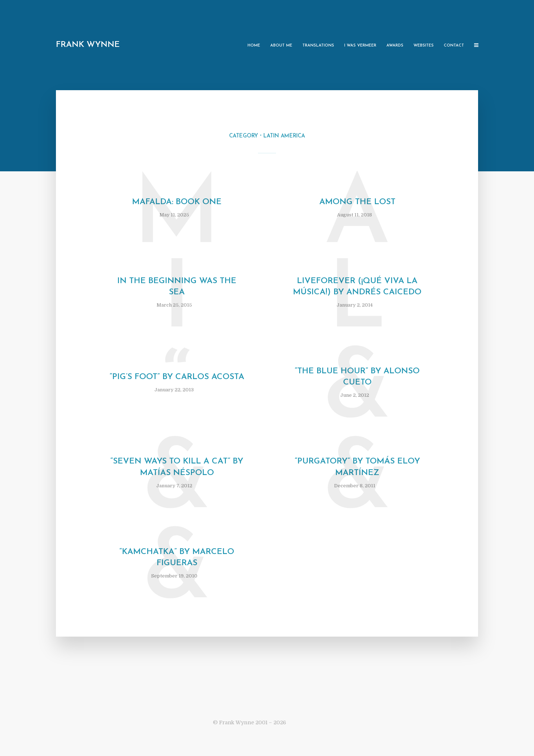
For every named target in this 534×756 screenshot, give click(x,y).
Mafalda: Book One (177, 202)
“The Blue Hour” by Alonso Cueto (357, 377)
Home (254, 46)
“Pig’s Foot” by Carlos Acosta (177, 377)
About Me (281, 46)
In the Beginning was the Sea (177, 287)
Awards (395, 46)
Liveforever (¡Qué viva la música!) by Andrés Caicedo (357, 287)
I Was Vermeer (360, 46)
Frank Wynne (88, 45)
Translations (318, 46)
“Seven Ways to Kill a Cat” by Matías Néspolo (177, 467)
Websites (424, 46)
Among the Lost (357, 202)
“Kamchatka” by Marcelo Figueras (177, 558)
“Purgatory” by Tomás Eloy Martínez (357, 467)
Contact (454, 46)
